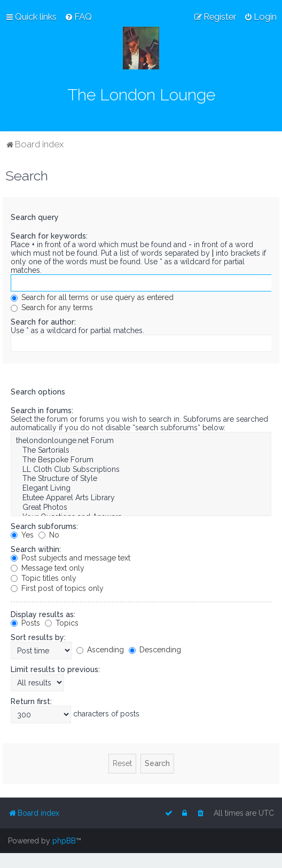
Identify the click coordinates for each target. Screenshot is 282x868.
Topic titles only (44, 578)
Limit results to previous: (55, 669)
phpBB (64, 841)
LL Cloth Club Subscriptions (141, 470)
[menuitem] (78, 17)
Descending (155, 650)
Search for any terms (52, 307)
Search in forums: (42, 411)
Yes (22, 535)
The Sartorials (141, 451)
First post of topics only (57, 588)
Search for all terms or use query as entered (92, 297)
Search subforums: (44, 526)
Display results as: (43, 614)
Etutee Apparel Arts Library (141, 498)
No (49, 535)
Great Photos (141, 508)
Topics (62, 623)
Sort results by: (38, 637)
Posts (25, 623)
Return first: (31, 701)
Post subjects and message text (70, 558)
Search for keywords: (49, 236)
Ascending (100, 650)
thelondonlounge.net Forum (141, 441)
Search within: (36, 549)
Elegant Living (141, 488)
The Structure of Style (141, 479)
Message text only (48, 568)
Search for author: (43, 322)
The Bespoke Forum (141, 460)
